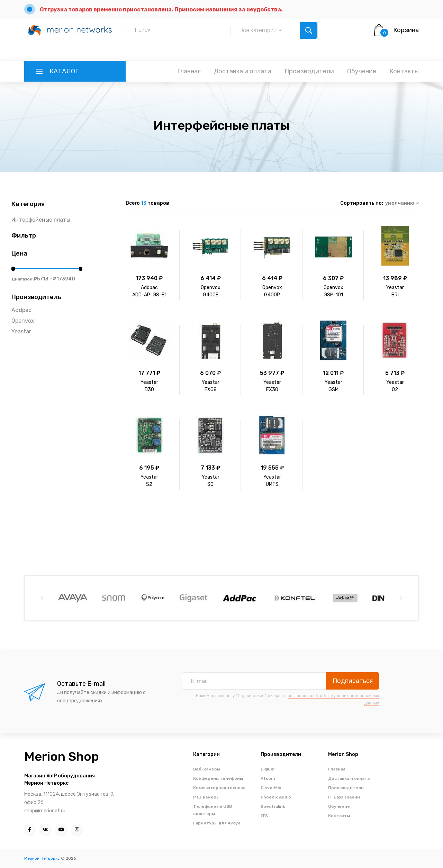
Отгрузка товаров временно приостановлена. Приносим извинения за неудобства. (161, 10)
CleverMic (271, 788)
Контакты (404, 71)
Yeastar (21, 331)
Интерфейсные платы (41, 220)
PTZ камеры (206, 797)
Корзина (406, 30)
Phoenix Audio (276, 797)
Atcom (268, 778)
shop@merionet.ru (45, 811)
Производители (309, 71)
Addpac (21, 310)
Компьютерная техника (219, 788)
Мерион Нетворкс (42, 858)
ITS (264, 816)
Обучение (362, 71)
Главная (189, 71)
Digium (268, 769)
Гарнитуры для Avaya (217, 823)
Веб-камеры (207, 769)
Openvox (23, 321)
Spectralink (273, 806)
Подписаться (353, 681)
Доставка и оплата (243, 71)
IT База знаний (344, 797)
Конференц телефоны (218, 778)
